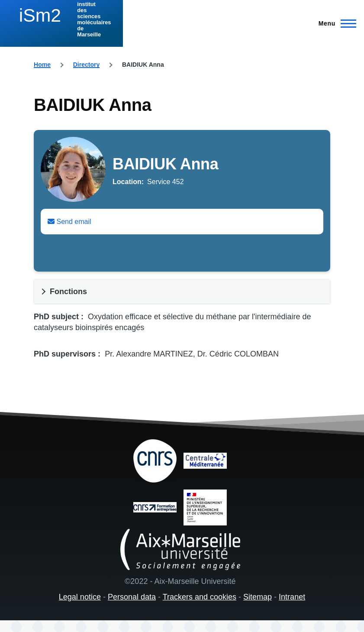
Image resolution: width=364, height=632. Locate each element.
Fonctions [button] (68, 292)
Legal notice (80, 597)
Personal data (132, 597)
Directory (86, 65)
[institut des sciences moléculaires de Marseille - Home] (61, 19)
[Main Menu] (335, 23)
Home (42, 65)
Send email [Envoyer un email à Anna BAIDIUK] (69, 222)
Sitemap (258, 597)
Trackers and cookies (200, 597)
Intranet (292, 597)
